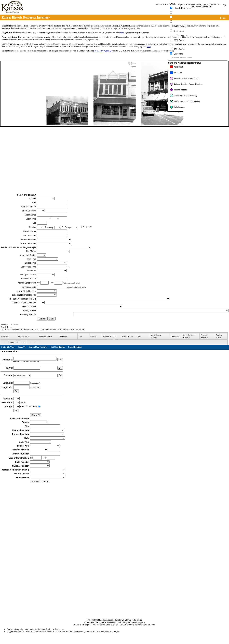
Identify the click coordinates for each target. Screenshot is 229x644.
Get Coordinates (58, 347)
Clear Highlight (75, 347)
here (122, 33)
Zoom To (22, 347)
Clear (51, 319)
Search (42, 319)
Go (60, 360)
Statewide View (8, 347)
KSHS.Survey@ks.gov (103, 51)
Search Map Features (38, 347)
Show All (36, 415)
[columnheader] (9, 336)
